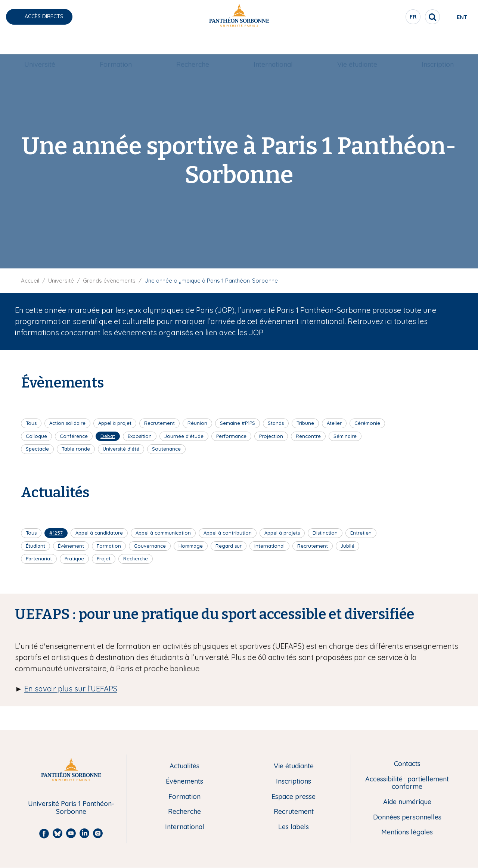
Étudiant (35, 546)
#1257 (56, 533)
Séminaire (345, 436)
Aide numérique (407, 802)
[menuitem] (40, 44)
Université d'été (121, 449)
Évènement (71, 546)
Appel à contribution (228, 533)
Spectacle (37, 449)
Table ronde (76, 449)
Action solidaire (67, 423)
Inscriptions (294, 782)
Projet (104, 559)
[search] (406, 17)
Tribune (305, 423)
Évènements (184, 782)
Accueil (30, 281)
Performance (231, 436)
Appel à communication (163, 533)
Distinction (325, 533)
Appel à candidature (99, 533)
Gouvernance (150, 546)
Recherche (193, 43)
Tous (31, 423)
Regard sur (229, 546)
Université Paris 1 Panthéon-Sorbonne (71, 808)
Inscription (438, 43)
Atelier (334, 423)
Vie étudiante (357, 43)
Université (40, 43)
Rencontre (308, 436)
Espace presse (294, 797)
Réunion (197, 423)
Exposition (140, 436)
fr (387, 18)
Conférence (74, 436)
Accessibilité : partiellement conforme (407, 783)
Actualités (184, 766)
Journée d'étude (184, 436)
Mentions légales (407, 832)
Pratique (74, 559)
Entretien (361, 533)
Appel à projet (115, 423)
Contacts (407, 764)
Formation (116, 43)
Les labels (294, 827)
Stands (276, 423)
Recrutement (159, 423)
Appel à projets (282, 533)
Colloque (36, 436)
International (273, 43)
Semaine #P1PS (238, 423)
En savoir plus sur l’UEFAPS (71, 689)
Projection (271, 436)
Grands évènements (109, 281)
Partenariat (39, 559)
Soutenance (166, 449)
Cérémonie (367, 423)
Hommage (191, 546)
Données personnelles (407, 817)
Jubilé (347, 546)
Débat (108, 436)
